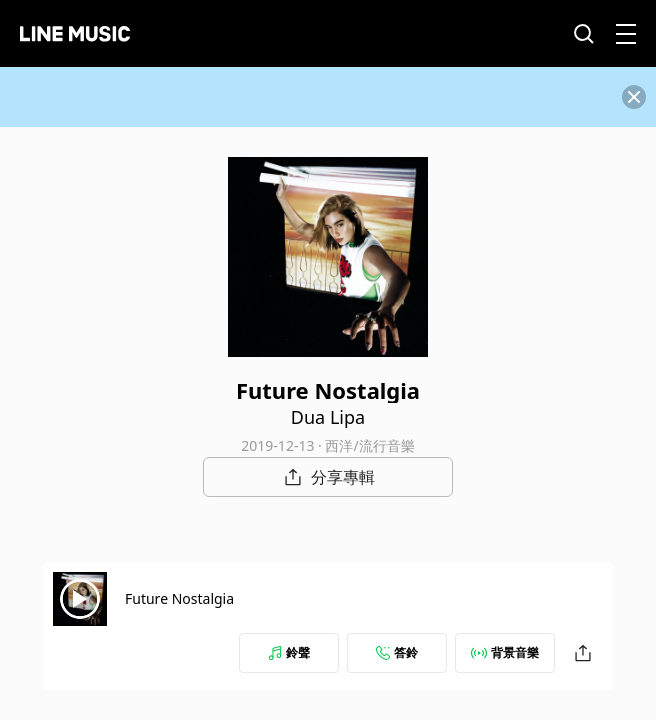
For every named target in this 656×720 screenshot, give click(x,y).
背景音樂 (505, 652)
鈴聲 (289, 652)
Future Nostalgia (179, 598)
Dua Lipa (328, 417)
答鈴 (397, 652)
